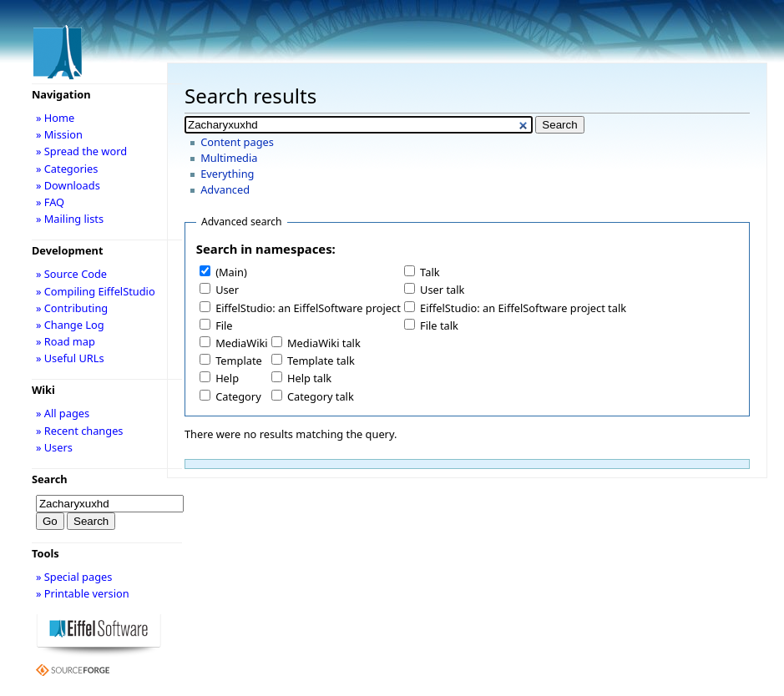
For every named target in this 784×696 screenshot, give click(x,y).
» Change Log (70, 325)
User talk (442, 290)
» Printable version (83, 593)
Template (239, 361)
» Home (55, 118)
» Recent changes (80, 431)
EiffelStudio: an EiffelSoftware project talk (523, 308)
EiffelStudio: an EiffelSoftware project (308, 308)
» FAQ (50, 202)
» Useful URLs (70, 358)
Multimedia (229, 158)
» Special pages (74, 577)
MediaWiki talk (324, 343)
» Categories (67, 169)
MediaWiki (242, 343)
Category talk (321, 396)
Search (50, 479)
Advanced (225, 189)
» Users (54, 447)
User (227, 290)
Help (227, 378)
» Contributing (72, 308)
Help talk (309, 378)
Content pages (237, 142)
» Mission (59, 134)
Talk (430, 272)
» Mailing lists (70, 219)
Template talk (321, 361)
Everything (227, 174)
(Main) (231, 272)
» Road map (66, 341)
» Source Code (71, 274)
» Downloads (68, 185)
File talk (439, 325)
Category (238, 396)
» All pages (63, 413)
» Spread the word (81, 151)
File (224, 325)
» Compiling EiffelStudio (96, 291)
